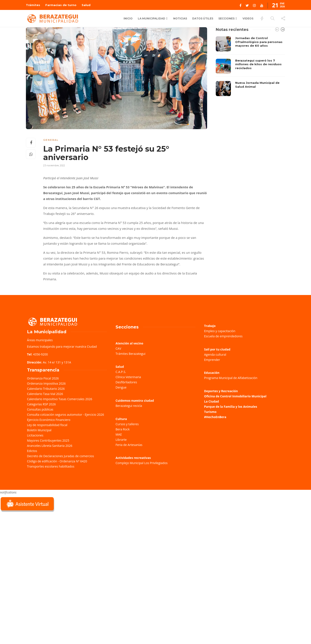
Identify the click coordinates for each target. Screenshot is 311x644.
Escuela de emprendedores (223, 336)
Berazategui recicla (129, 406)
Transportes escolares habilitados (51, 466)
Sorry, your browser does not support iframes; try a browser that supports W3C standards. (32, 544)
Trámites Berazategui (130, 354)
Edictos (32, 451)
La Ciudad (212, 401)
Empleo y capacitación (220, 331)
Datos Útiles (203, 18)
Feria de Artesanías (129, 445)
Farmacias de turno (61, 5)
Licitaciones (35, 435)
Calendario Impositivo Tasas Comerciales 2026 (60, 399)
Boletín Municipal (39, 430)
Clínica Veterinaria (128, 377)
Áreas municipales (40, 340)
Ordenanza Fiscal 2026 (43, 378)
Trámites (33, 5)
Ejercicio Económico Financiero (49, 420)
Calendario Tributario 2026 (46, 389)
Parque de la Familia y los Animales (231, 407)
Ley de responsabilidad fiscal (47, 425)
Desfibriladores (126, 382)
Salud (86, 5)
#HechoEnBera (215, 417)
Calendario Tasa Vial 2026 (45, 394)
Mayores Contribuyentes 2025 (48, 440)
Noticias (180, 18)
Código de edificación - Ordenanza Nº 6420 (57, 461)
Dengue (121, 387)
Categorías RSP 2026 (41, 404)
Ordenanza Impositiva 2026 (46, 383)
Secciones (226, 18)
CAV (118, 348)
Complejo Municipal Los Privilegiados (142, 463)
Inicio (128, 18)
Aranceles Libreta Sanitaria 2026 (50, 446)
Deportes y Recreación (221, 391)
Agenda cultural (215, 355)
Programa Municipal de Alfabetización (231, 378)
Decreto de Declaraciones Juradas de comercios (60, 456)
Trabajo (210, 326)
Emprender (212, 360)
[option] (250, 66)
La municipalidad (152, 18)
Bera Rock (123, 429)
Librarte (121, 440)
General (51, 140)
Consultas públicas (40, 409)
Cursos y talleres (127, 424)
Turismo (210, 412)
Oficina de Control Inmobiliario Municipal (235, 396)
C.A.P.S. (121, 372)
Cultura (121, 419)
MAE (119, 434)
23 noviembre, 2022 (54, 165)
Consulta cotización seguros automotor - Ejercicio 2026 (66, 415)
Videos (248, 18)
